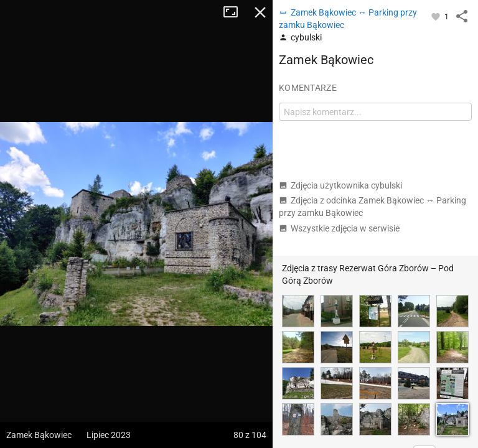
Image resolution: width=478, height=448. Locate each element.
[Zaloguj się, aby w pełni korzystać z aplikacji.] (437, 16)
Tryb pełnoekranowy (235, 12)
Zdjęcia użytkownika (340, 185)
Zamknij (260, 12)
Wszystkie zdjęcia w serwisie (339, 228)
